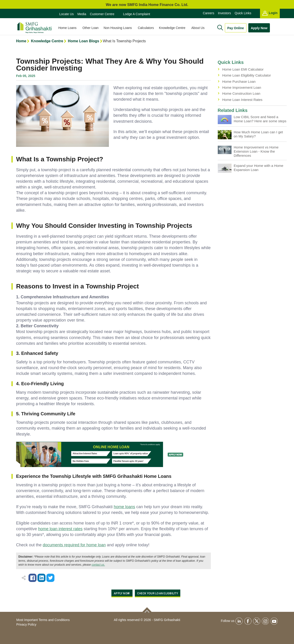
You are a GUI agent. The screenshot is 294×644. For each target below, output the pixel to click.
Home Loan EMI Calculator (243, 69)
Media (82, 14)
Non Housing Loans (120, 28)
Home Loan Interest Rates (242, 100)
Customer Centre (102, 14)
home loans (124, 507)
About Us (200, 28)
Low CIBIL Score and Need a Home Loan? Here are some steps (260, 119)
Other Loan (92, 28)
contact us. (98, 565)
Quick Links (243, 13)
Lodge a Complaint (137, 14)
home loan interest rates (60, 529)
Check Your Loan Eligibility (157, 593)
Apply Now (259, 28)
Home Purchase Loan (239, 81)
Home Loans (69, 28)
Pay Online (236, 28)
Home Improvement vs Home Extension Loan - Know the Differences (256, 151)
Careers (209, 13)
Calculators (147, 28)
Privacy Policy (26, 624)
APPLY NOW (122, 593)
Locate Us (66, 14)
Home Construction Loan (241, 93)
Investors (225, 13)
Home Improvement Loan (242, 87)
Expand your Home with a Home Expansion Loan (259, 168)
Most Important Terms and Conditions (43, 620)
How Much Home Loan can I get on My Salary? (258, 134)
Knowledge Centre (174, 28)
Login (270, 13)
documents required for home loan (74, 545)
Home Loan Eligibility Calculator (247, 75)
